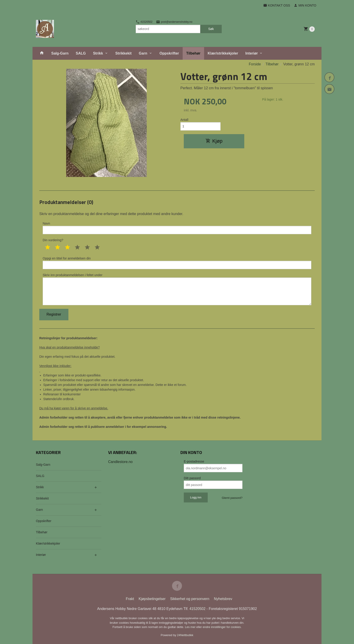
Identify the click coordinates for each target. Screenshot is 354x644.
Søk (211, 29)
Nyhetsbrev (223, 599)
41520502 (144, 22)
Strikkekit (123, 53)
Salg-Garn (60, 53)
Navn (177, 228)
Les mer (191, 627)
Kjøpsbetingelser (152, 599)
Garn (143, 53)
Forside (255, 64)
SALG (81, 53)
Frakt (130, 599)
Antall (184, 120)
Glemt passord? (232, 498)
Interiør (252, 53)
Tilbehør (193, 53)
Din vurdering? (53, 240)
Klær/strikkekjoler (223, 53)
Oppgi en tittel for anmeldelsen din (177, 263)
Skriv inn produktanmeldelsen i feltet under (177, 289)
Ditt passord (192, 478)
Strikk (98, 53)
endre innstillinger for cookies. (222, 627)
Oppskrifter (169, 53)
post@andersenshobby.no (174, 22)
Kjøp (214, 141)
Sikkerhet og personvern (190, 599)
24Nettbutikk (185, 635)
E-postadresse (194, 461)
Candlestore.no (120, 462)
